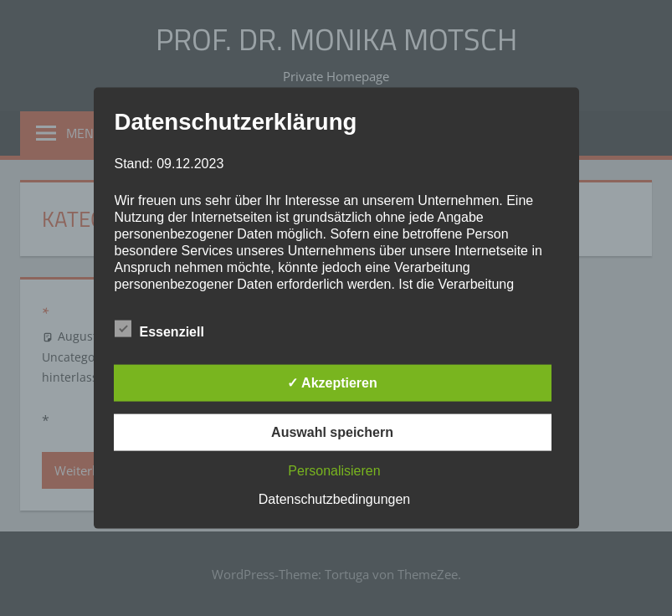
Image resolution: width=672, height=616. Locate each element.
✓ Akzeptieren (332, 382)
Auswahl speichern (332, 431)
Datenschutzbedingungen (334, 498)
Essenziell (159, 328)
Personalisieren (334, 470)
